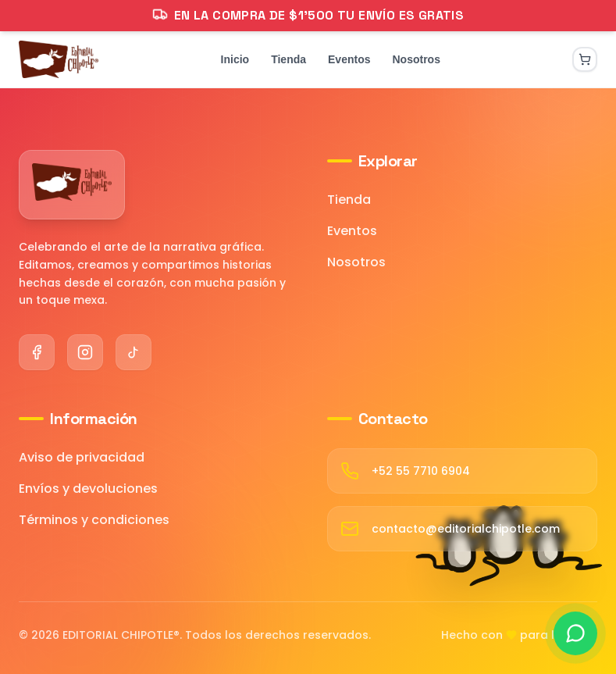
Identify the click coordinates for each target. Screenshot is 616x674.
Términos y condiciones (94, 520)
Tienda (349, 200)
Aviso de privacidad (82, 457)
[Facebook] (37, 352)
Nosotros (356, 262)
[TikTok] (134, 352)
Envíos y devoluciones (88, 489)
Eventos (352, 231)
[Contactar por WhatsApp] (575, 633)
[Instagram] (85, 352)
